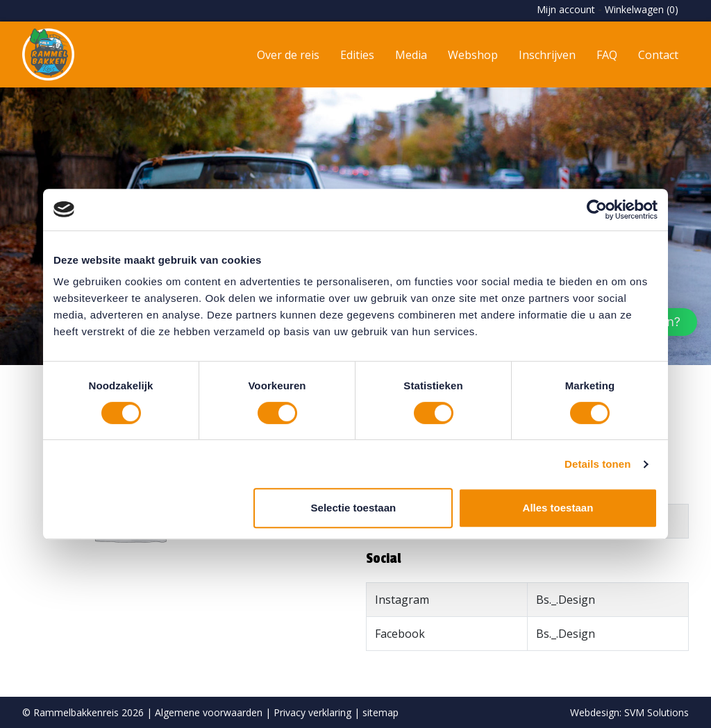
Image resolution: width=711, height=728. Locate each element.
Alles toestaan (558, 508)
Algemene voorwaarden (209, 712)
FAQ (607, 55)
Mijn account (566, 9)
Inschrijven (547, 55)
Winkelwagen (642, 9)
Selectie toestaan (354, 508)
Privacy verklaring (312, 712)
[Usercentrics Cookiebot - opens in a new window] (597, 210)
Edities (357, 55)
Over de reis (288, 55)
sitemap (380, 712)
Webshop (473, 55)
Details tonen (597, 464)
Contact (658, 55)
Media (411, 55)
